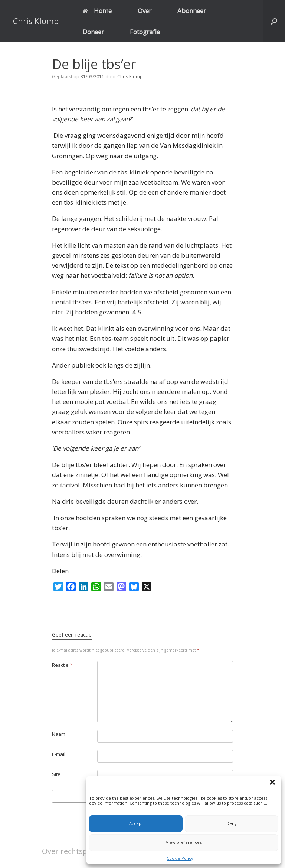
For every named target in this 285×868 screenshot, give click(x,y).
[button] (273, 783)
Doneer (93, 32)
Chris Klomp (130, 77)
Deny (232, 823)
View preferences (184, 842)
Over (145, 11)
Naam (59, 734)
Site (56, 774)
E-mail (59, 754)
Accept (136, 823)
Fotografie (145, 32)
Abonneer (192, 11)
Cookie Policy (180, 858)
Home (97, 11)
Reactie (62, 665)
